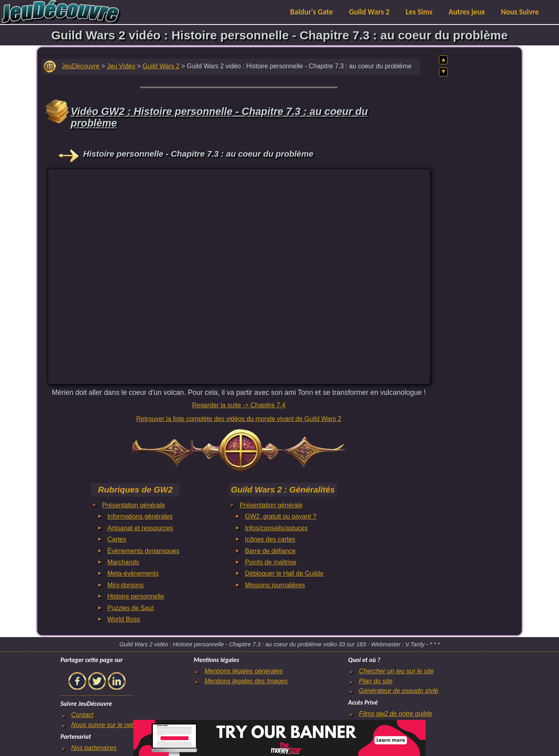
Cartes (117, 539)
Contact (82, 715)
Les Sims (419, 12)
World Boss (124, 619)
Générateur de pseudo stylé (399, 691)
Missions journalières (275, 585)
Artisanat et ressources (140, 528)
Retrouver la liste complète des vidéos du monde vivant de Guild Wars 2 (239, 419)
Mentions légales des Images (246, 681)
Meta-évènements (133, 573)
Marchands (123, 562)
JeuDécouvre (80, 66)
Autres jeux (467, 12)
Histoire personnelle (136, 596)
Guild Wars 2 (369, 12)
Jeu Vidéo (121, 66)
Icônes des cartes (270, 539)
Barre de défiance (270, 551)
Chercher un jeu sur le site (397, 671)
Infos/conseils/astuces (276, 528)
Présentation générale (134, 505)
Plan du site (376, 681)
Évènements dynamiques (143, 551)
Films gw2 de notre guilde (396, 714)
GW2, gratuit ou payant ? (281, 516)
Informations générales (140, 516)
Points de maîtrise (271, 562)
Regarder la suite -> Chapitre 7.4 (239, 405)
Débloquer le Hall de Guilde (284, 573)
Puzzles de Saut (131, 608)
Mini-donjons (125, 585)
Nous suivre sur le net (102, 725)
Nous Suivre (520, 12)
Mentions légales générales (244, 671)
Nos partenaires (94, 748)
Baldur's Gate (312, 12)
